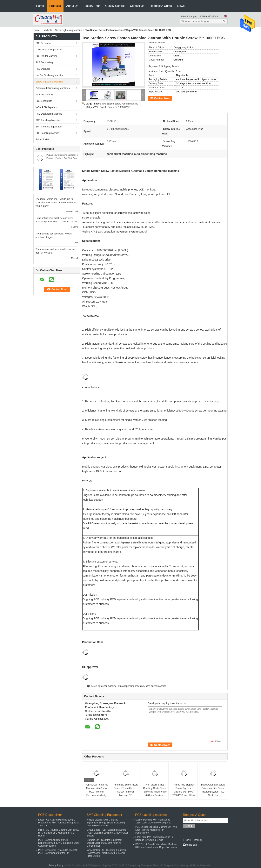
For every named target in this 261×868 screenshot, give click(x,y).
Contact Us (137, 6)
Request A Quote (161, 6)
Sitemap (197, 840)
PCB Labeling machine (47, 133)
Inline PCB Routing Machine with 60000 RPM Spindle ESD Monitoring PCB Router (59, 833)
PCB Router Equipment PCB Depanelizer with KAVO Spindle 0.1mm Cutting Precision (58, 843)
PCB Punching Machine (48, 120)
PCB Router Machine (47, 56)
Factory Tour (92, 6)
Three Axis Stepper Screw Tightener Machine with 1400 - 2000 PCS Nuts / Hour (184, 790)
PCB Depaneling (44, 62)
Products (55, 6)
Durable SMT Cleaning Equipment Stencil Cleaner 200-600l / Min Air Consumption (104, 843)
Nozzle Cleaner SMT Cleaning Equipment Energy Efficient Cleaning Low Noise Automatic (106, 823)
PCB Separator (43, 43)
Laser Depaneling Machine (49, 50)
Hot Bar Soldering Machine (49, 75)
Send (189, 826)
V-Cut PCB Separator (47, 107)
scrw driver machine (156, 686)
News (181, 6)
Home (40, 6)
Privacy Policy (56, 865)
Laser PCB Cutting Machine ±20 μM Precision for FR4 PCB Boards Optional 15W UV (59, 823)
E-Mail (187, 840)
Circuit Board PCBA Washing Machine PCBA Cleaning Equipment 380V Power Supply (107, 833)
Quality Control (115, 6)
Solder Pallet (42, 140)
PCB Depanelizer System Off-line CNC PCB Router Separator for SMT (58, 852)
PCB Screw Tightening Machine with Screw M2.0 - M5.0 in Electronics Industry (97, 790)
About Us (72, 6)
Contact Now (162, 98)
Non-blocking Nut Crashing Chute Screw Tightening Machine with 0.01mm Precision (155, 790)
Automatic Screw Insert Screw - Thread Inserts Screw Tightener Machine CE (126, 790)
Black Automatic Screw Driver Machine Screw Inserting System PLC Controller (213, 790)
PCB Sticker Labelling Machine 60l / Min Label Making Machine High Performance (156, 830)
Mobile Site (190, 845)
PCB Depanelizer (44, 95)
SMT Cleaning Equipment (49, 127)
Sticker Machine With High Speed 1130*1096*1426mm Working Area (153, 821)
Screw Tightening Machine (69, 30)
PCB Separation (44, 101)
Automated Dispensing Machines (53, 88)
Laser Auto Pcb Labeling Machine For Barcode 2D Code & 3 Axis (155, 839)
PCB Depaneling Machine (49, 114)
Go (224, 21)
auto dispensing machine (131, 686)
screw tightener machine (104, 686)
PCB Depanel (43, 69)
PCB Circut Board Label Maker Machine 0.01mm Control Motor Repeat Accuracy (156, 846)
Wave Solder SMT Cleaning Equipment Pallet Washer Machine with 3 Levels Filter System (107, 853)
